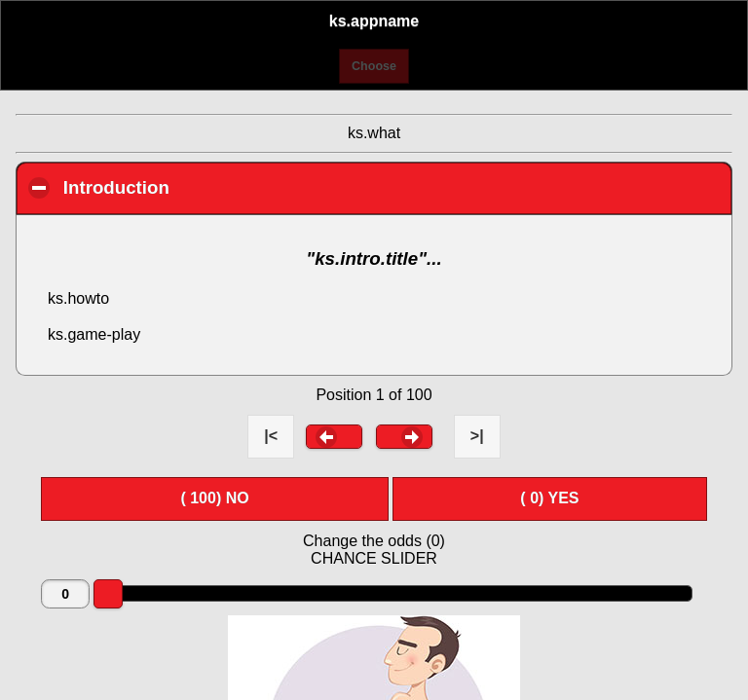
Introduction (227, 187)
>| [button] (477, 436)
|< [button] (271, 436)
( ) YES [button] (549, 498)
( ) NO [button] (214, 498)
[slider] (108, 594)
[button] (334, 436)
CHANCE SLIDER (374, 558)
